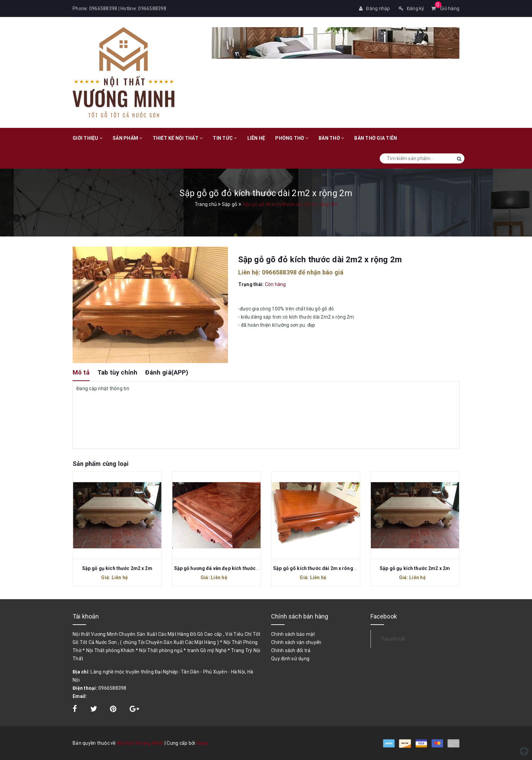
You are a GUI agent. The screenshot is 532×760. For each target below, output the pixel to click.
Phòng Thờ (292, 138)
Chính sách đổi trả (291, 650)
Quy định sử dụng (290, 659)
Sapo (202, 743)
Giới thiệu (88, 138)
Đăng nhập (375, 8)
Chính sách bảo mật (293, 634)
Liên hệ (256, 138)
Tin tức (225, 138)
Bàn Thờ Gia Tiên (376, 138)
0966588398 (103, 8)
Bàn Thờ (331, 138)
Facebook (393, 639)
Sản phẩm (128, 138)
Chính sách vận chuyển (296, 642)
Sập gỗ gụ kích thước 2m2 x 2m (117, 568)
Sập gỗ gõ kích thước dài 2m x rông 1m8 (319, 568)
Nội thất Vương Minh (140, 743)
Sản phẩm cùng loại (101, 464)
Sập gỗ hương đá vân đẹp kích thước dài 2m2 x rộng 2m (236, 568)
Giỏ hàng (445, 8)
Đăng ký (412, 8)
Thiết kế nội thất (178, 138)
